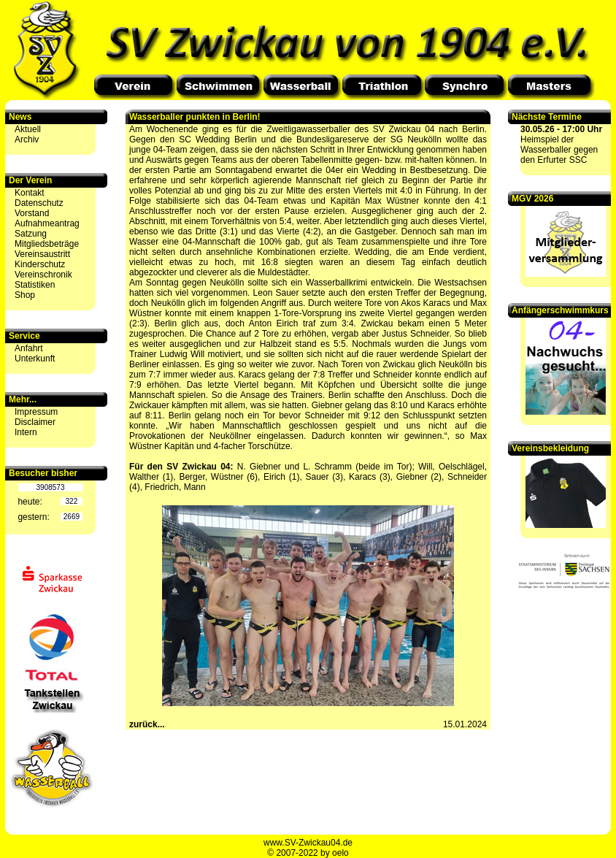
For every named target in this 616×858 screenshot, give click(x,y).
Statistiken (35, 285)
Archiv (27, 139)
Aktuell (28, 129)
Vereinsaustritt (42, 254)
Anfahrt (29, 348)
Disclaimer (35, 422)
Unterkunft (35, 359)
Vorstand (32, 213)
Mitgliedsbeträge (47, 244)
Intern (26, 432)
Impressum (36, 412)
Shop (25, 295)
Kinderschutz (40, 264)
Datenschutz (39, 203)
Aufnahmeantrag (47, 223)
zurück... (147, 724)
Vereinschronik (43, 275)
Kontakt (30, 193)
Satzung (31, 234)
